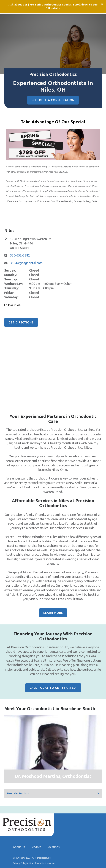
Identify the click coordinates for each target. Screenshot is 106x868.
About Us (19, 847)
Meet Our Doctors (18, 793)
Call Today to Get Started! (53, 688)
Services (36, 847)
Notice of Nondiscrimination (41, 863)
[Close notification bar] (102, 4)
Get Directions (21, 322)
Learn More (53, 613)
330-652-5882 (20, 255)
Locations (53, 847)
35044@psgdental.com (26, 263)
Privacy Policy (20, 863)
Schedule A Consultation (53, 100)
